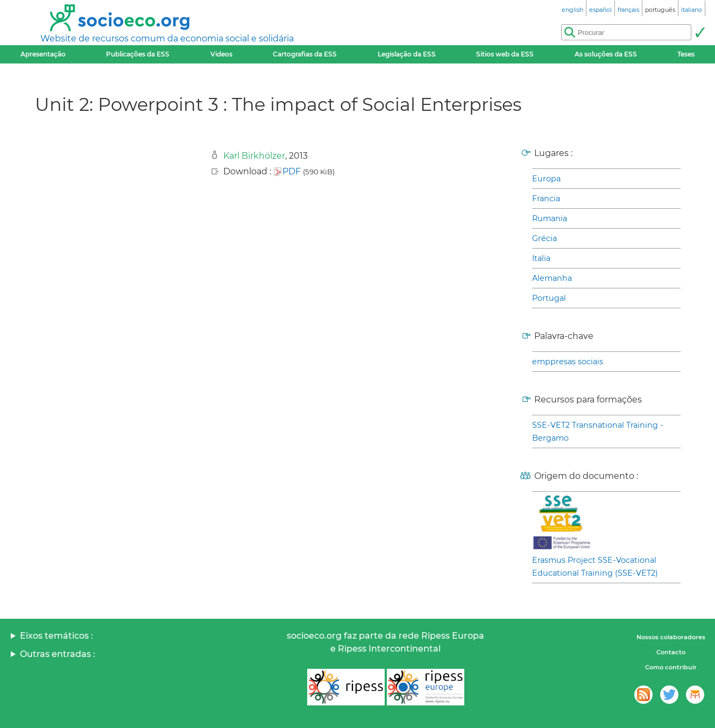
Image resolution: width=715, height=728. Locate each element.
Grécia (544, 238)
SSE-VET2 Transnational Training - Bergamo (598, 432)
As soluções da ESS (606, 54)
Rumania (550, 218)
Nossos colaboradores (671, 637)
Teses (686, 54)
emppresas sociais (568, 362)
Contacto (671, 652)
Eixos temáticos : (56, 636)
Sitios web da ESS (505, 54)
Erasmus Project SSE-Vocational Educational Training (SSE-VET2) (595, 567)
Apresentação (43, 54)
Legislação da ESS (407, 54)
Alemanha (552, 278)
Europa (546, 179)
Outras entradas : (58, 654)
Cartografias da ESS (305, 54)
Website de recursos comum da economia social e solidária (167, 38)
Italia (541, 258)
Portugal (549, 298)
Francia (546, 199)
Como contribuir (671, 667)
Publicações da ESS (138, 54)
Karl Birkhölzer (254, 156)
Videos (221, 54)
